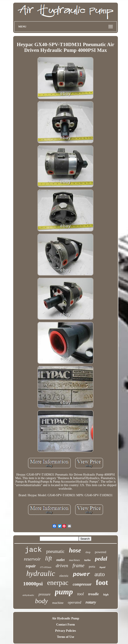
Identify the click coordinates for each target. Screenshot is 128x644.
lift (49, 558)
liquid (102, 567)
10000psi (33, 584)
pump (64, 592)
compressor (82, 584)
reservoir (32, 559)
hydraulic (41, 573)
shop (88, 552)
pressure (45, 594)
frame (78, 566)
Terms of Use (65, 637)
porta (92, 567)
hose (75, 550)
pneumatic (55, 551)
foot (102, 583)
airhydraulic (28, 595)
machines (74, 560)
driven (62, 566)
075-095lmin (46, 567)
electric (64, 576)
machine (58, 603)
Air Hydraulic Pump (66, 618)
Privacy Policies (65, 631)
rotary (91, 602)
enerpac (58, 583)
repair (31, 566)
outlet (60, 560)
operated (74, 602)
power (82, 574)
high (106, 594)
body (41, 601)
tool (81, 594)
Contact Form (65, 625)
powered (100, 552)
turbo (87, 560)
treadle (93, 594)
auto (100, 574)
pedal (101, 559)
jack (33, 550)
